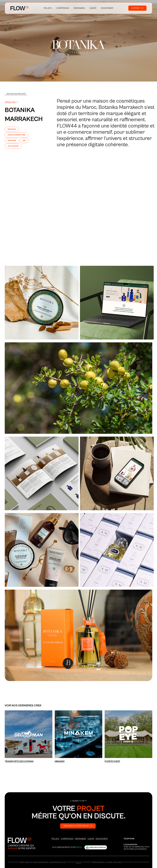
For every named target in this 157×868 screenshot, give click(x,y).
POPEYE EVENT (112, 761)
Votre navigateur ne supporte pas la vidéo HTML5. (78, 217)
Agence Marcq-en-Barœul (41, 862)
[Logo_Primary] (20, 8)
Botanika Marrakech (98, 862)
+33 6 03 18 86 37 (131, 841)
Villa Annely (109, 862)
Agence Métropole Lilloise (58, 862)
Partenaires (81, 839)
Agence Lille (29, 862)
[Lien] (16, 94)
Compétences (67, 839)
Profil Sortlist (118, 862)
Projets (55, 839)
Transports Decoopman (19, 761)
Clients (91, 839)
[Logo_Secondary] (20, 840)
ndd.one (22, 862)
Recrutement (102, 839)
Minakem (60, 761)
